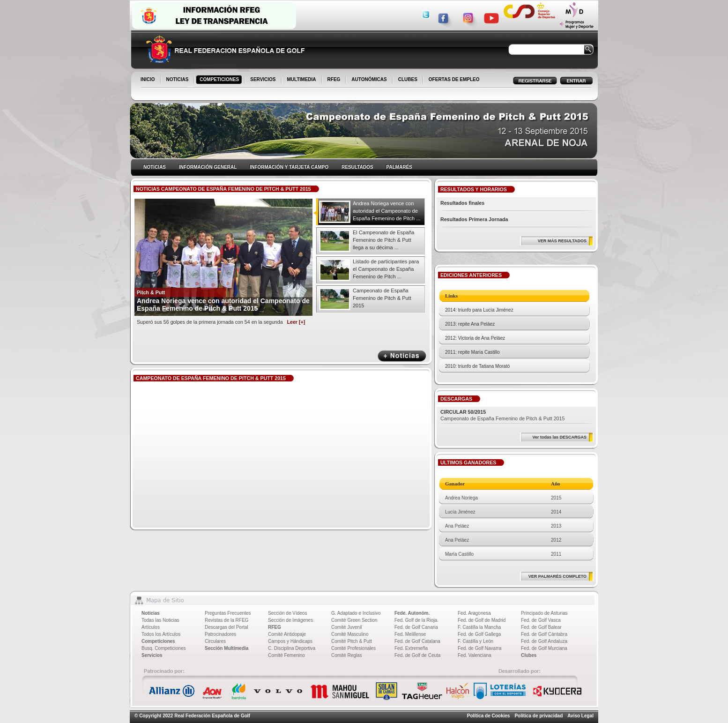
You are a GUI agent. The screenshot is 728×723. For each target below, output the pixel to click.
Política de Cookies (489, 716)
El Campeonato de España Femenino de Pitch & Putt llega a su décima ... (383, 240)
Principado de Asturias (544, 613)
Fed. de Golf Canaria (416, 627)
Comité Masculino (350, 634)
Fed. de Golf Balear (541, 627)
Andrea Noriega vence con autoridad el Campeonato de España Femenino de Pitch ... (386, 211)
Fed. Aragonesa (474, 613)
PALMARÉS (399, 167)
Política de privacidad (539, 716)
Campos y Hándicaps (290, 641)
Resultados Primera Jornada (474, 219)
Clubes (529, 655)
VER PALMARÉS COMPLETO (557, 576)
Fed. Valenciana (475, 655)
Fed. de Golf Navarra (479, 648)
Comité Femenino (286, 655)
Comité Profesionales (353, 648)
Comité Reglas (347, 655)
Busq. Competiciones (164, 648)
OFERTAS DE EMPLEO (454, 79)
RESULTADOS (357, 167)
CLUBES (408, 79)
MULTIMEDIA (302, 80)
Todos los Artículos (161, 634)
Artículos (151, 627)
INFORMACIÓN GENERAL (208, 167)
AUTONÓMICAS (369, 79)
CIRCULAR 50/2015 (463, 412)
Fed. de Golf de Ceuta (417, 655)
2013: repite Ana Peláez (470, 324)
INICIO (149, 80)
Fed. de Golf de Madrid (482, 620)
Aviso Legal (580, 716)
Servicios (152, 655)
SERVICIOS (264, 80)
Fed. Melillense (410, 634)
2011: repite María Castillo (472, 352)
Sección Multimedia (227, 648)
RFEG (335, 80)
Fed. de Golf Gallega (479, 634)
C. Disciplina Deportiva (292, 648)
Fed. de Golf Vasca (541, 620)
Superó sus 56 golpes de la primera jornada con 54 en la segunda (221, 322)
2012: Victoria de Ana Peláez (475, 338)
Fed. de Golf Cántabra (544, 634)
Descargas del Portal (227, 627)
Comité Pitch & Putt (352, 641)
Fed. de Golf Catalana (417, 641)
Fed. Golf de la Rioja (416, 620)
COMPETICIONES (220, 80)
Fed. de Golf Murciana (544, 648)
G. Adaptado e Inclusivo (356, 613)
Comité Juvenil (347, 627)
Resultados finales (462, 203)
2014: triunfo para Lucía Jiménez (479, 310)
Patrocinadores (220, 634)
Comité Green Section (354, 620)
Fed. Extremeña (411, 648)
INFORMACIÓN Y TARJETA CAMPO (289, 167)
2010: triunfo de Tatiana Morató (477, 366)
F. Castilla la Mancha (479, 627)
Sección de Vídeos (287, 613)
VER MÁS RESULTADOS (562, 241)
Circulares (215, 641)
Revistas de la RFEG (227, 620)
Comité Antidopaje (287, 634)
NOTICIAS (178, 80)
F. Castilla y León (475, 641)
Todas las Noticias (160, 620)
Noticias (151, 613)
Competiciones (158, 641)
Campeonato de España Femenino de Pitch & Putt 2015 (382, 298)
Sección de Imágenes (290, 620)
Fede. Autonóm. (412, 613)
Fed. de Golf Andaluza (544, 641)
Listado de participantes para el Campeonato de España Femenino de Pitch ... (386, 269)
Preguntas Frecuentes (228, 613)
